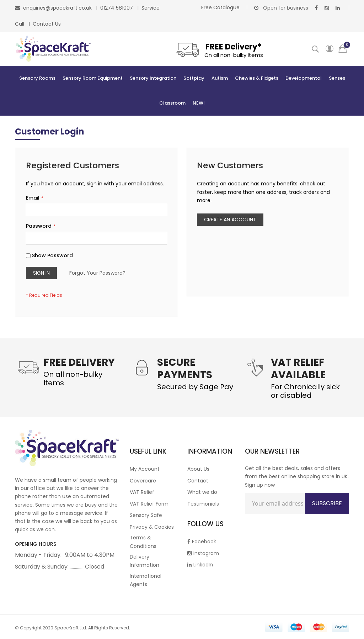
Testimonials (203, 504)
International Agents (146, 580)
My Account (145, 469)
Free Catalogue (220, 7)
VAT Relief (142, 492)
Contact (198, 481)
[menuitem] (37, 78)
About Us (198, 469)
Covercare (143, 481)
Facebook (202, 542)
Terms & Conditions (143, 542)
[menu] (182, 91)
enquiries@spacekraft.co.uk (57, 8)
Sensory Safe (146, 515)
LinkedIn (200, 565)
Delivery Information (144, 561)
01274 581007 (117, 8)
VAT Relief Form (149, 504)
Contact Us (47, 24)
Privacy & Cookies (152, 527)
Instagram (203, 553)
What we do (202, 492)
